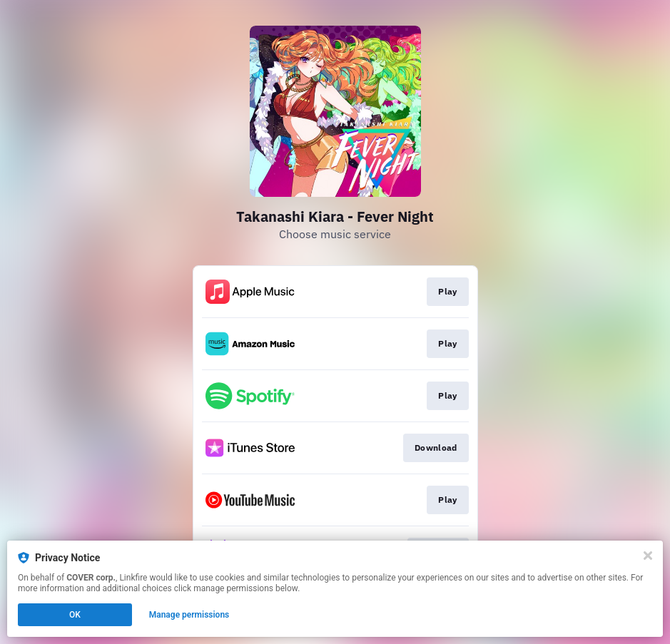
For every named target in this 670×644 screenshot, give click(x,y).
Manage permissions (189, 615)
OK (75, 615)
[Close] (648, 556)
